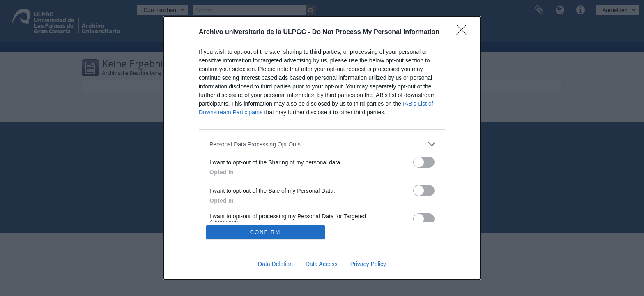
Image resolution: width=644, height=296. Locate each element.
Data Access (322, 264)
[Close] (464, 32)
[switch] (424, 162)
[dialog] (322, 148)
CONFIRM (266, 232)
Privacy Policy (368, 264)
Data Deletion (275, 264)
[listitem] (322, 144)
